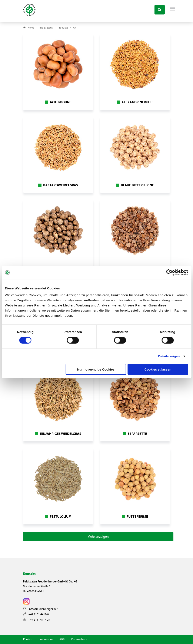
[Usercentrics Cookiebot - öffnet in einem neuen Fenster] (169, 273)
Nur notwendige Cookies (96, 369)
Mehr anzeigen (98, 537)
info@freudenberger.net (40, 609)
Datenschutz (79, 640)
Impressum (46, 640)
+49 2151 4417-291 (37, 620)
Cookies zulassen (158, 369)
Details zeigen (169, 356)
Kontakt (28, 640)
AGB (62, 640)
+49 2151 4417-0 (36, 615)
